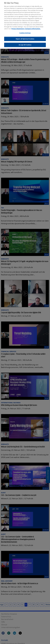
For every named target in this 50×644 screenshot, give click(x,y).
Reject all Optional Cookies (25, 38)
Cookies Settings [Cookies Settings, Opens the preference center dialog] (25, 32)
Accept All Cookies (25, 44)
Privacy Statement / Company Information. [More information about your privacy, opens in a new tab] (26, 28)
